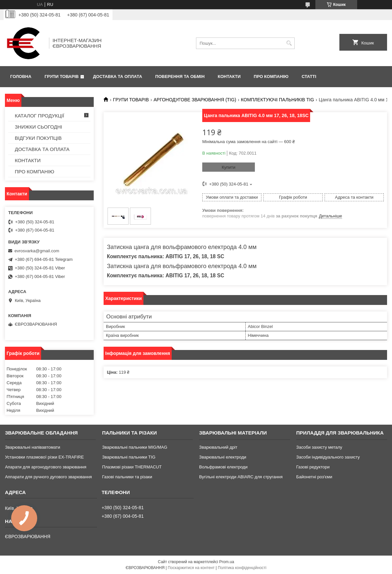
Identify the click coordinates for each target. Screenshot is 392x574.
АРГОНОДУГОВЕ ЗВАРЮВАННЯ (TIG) (195, 100)
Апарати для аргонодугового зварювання (46, 467)
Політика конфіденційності (242, 568)
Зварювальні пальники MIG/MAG (135, 447)
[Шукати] (289, 43)
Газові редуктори (313, 467)
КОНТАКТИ (229, 76)
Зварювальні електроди (223, 457)
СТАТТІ (309, 76)
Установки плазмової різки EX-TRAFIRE (44, 457)
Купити (229, 167)
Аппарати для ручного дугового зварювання (48, 477)
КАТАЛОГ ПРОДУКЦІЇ (39, 116)
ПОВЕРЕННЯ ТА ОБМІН (180, 76)
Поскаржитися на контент (191, 568)
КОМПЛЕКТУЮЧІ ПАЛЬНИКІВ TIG (278, 100)
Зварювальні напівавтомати (33, 447)
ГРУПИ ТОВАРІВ (61, 76)
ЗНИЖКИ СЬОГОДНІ (38, 127)
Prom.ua (227, 562)
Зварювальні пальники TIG (129, 457)
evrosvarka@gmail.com (37, 251)
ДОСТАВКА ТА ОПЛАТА (118, 76)
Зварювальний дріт (218, 447)
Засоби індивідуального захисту (328, 457)
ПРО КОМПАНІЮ (271, 76)
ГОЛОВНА (21, 76)
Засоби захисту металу (319, 447)
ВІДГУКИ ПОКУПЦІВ (38, 138)
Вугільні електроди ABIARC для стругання (241, 477)
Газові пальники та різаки (127, 477)
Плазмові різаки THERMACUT (132, 467)
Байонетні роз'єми (314, 477)
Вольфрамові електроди (223, 467)
